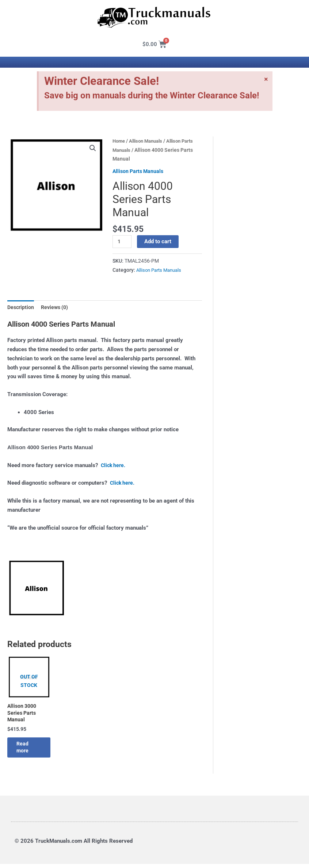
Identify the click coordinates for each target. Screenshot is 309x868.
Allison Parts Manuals (140, 171)
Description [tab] (21, 308)
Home (119, 141)
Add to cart (159, 241)
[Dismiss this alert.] (266, 80)
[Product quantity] (122, 242)
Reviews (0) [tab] (57, 308)
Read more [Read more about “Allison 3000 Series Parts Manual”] (28, 750)
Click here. (114, 466)
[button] (93, 149)
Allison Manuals (149, 141)
